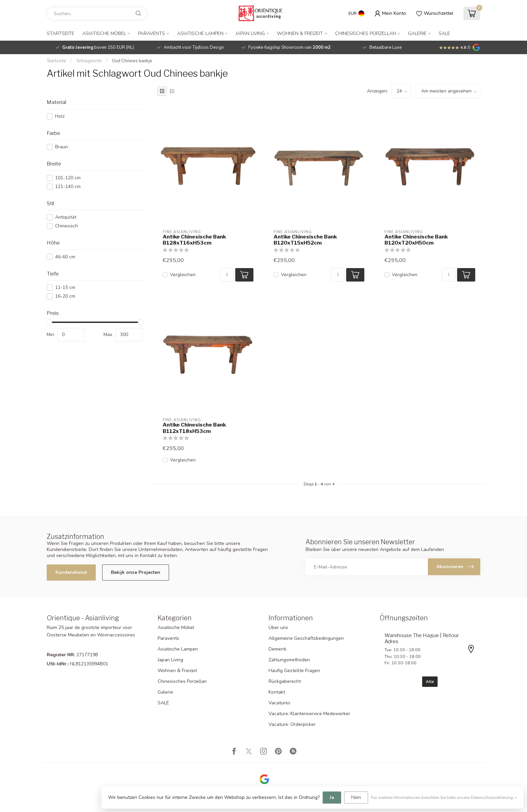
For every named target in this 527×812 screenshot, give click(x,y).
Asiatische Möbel (104, 33)
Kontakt (277, 692)
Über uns (278, 628)
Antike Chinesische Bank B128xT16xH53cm (194, 240)
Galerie (417, 33)
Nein (356, 797)
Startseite (60, 33)
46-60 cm (65, 257)
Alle (430, 681)
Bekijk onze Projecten (136, 572)
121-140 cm (68, 187)
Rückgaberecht (285, 681)
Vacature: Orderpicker (292, 724)
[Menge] (227, 275)
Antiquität (66, 217)
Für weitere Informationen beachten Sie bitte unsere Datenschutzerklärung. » (444, 797)
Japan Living (250, 33)
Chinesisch (67, 226)
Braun (62, 147)
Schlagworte (89, 61)
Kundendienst (71, 572)
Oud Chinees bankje (132, 61)
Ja (332, 797)
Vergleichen (183, 275)
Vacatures (279, 703)
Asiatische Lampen (200, 33)
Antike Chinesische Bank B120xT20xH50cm (416, 240)
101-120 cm (68, 178)
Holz (60, 116)
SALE (444, 33)
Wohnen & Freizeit (300, 33)
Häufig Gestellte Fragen (294, 671)
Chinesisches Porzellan (366, 33)
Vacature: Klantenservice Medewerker (309, 714)
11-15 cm (65, 287)
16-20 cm (65, 296)
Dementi (277, 649)
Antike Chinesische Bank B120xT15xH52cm (305, 240)
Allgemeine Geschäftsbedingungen (306, 638)
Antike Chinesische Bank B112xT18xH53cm (194, 428)
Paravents (152, 33)
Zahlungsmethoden (289, 660)
